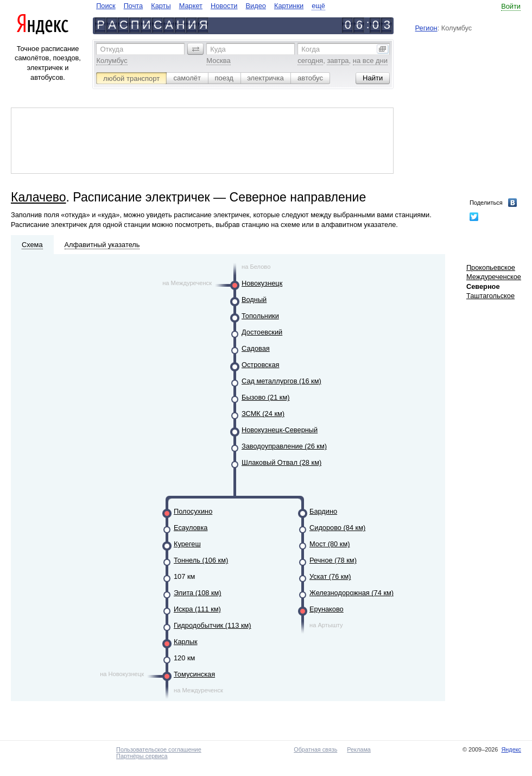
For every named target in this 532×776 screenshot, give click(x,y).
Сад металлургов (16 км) (281, 381)
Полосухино (193, 511)
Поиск (106, 6)
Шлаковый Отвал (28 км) (281, 462)
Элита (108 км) (198, 593)
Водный (254, 299)
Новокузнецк (262, 283)
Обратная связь (315, 749)
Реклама (359, 749)
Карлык (186, 642)
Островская (260, 365)
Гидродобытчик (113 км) (213, 625)
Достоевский (262, 332)
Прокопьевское (491, 267)
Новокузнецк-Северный (280, 430)
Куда (218, 49)
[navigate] (211, 6)
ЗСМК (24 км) (263, 414)
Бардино (323, 511)
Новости (224, 6)
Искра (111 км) (197, 609)
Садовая (256, 348)
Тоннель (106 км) (201, 560)
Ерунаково (327, 609)
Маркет (191, 6)
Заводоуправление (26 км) (284, 446)
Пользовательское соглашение (159, 749)
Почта (134, 6)
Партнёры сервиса (142, 756)
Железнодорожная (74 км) (351, 593)
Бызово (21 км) (265, 397)
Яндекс (511, 749)
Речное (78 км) (333, 560)
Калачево (39, 197)
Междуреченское (494, 277)
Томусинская (194, 674)
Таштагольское (490, 296)
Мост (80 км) (330, 544)
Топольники (260, 316)
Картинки (289, 6)
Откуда (112, 49)
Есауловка (191, 528)
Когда (311, 49)
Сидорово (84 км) (337, 528)
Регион (426, 28)
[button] (195, 49)
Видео (256, 6)
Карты (161, 6)
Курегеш (187, 544)
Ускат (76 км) (330, 576)
